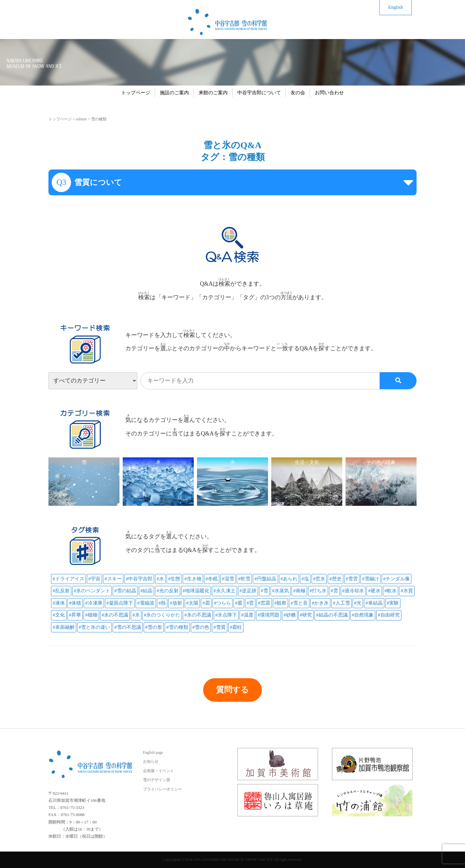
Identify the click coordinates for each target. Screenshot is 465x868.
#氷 (136, 615)
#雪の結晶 (125, 591)
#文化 (59, 615)
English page (153, 752)
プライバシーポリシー (162, 789)
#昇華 (75, 615)
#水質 (407, 591)
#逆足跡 (248, 591)
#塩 (305, 579)
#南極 (299, 591)
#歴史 (336, 579)
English (396, 7)
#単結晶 (374, 603)
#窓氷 (319, 579)
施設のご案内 (174, 93)
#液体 (59, 603)
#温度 (247, 615)
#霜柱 (236, 627)
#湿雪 (228, 579)
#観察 (281, 603)
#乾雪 (244, 579)
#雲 (334, 591)
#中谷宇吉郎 (139, 579)
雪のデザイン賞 (157, 780)
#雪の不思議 (128, 627)
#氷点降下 (226, 615)
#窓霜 (264, 603)
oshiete (81, 119)
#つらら (223, 603)
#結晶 (147, 591)
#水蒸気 (281, 591)
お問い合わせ (329, 93)
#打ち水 (318, 591)
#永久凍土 (224, 591)
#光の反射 (168, 591)
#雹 (250, 603)
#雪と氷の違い (95, 627)
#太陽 (192, 603)
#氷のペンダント (92, 591)
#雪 (264, 591)
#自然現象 (363, 615)
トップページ (136, 93)
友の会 (298, 93)
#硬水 (374, 591)
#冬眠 (212, 579)
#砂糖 (290, 615)
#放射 (176, 603)
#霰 (239, 603)
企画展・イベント (159, 771)
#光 (358, 603)
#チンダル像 (397, 579)
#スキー (113, 579)
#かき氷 (320, 603)
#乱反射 (61, 591)
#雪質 (220, 627)
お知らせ (151, 761)
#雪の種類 (177, 627)
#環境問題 (269, 615)
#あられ (289, 579)
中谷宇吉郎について (259, 93)
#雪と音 (299, 603)
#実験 (393, 603)
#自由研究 (389, 615)
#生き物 (193, 579)
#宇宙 (95, 579)
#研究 (306, 615)
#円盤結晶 (265, 579)
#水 (160, 579)
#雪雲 (352, 579)
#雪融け (371, 579)
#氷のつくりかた (162, 615)
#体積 (75, 603)
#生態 (174, 579)
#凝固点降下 (120, 603)
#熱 (162, 603)
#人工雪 (341, 603)
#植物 (91, 615)
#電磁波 (146, 603)
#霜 (206, 603)
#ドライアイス (68, 579)
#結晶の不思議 (332, 615)
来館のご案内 (213, 93)
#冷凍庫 (94, 603)
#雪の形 (154, 627)
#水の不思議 (115, 615)
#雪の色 (201, 627)
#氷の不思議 (198, 615)
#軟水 (391, 591)
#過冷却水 (353, 591)
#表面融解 (64, 627)
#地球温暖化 (196, 591)
